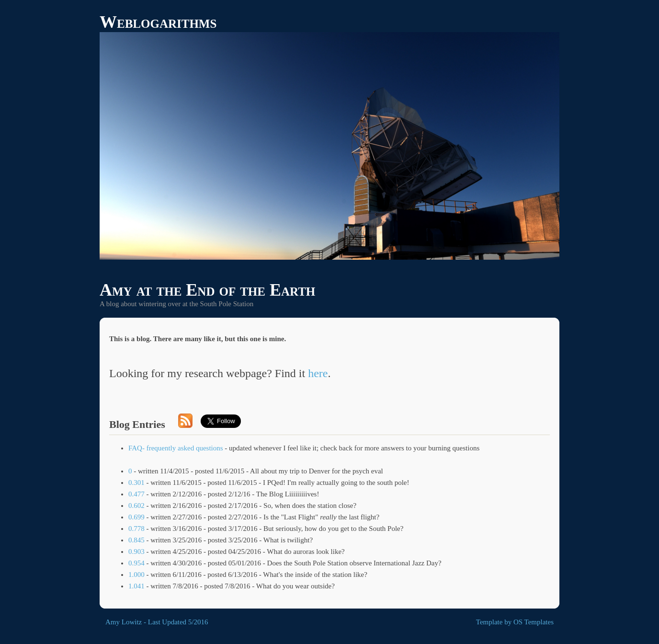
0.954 (136, 563)
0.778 (136, 529)
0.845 (136, 540)
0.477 (136, 494)
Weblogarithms (158, 22)
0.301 (136, 483)
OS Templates (534, 622)
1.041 (136, 586)
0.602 (136, 506)
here (318, 373)
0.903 (136, 552)
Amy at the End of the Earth (207, 290)
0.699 (136, 517)
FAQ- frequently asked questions (176, 448)
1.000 (136, 575)
